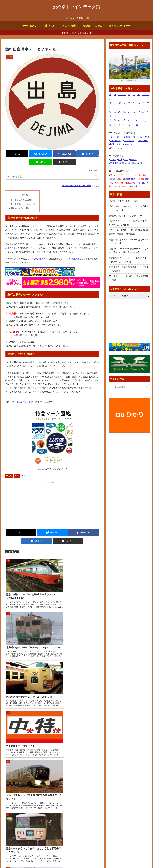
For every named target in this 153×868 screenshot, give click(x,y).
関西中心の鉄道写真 (120, 808)
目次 (19, 186)
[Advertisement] (30, 496)
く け (146, 94)
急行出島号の (76, 177)
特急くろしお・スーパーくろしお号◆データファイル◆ (129, 241)
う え (122, 94)
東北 (120, 159)
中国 (128, 163)
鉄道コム (115, 793)
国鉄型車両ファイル (120, 797)
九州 (140, 163)
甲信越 (133, 159)
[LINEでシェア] (76, 154)
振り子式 (138, 137)
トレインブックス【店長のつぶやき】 (128, 789)
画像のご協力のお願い (20, 199)
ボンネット (129, 141)
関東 (126, 159)
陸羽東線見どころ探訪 (23, 393)
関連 (126, 183)
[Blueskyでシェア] (29, 154)
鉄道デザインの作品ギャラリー (125, 804)
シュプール (143, 141)
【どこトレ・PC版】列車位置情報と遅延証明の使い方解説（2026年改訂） (129, 232)
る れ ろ (124, 125)
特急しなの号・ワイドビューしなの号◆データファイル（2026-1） (129, 260)
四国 (134, 163)
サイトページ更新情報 (68, 779)
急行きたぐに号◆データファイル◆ (126, 216)
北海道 (113, 159)
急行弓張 (12, 239)
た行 (9, 467)
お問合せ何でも (119, 859)
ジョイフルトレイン (133, 144)
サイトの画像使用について (80, 859)
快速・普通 (115, 144)
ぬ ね (122, 112)
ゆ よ (143, 120)
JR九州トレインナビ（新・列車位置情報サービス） (129, 278)
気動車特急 (115, 141)
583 (147, 137)
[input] (52, 168)
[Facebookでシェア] (44, 154)
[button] (92, 154)
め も (127, 120)
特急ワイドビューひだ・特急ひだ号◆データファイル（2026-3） (129, 223)
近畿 (122, 163)
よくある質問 (102, 859)
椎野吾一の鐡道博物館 (121, 801)
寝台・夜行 (115, 137)
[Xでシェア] (13, 154)
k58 (25, 467)
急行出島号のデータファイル (23, 196)
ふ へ (146, 112)
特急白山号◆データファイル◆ (123, 201)
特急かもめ (40, 250)
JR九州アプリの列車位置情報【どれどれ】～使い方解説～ (129, 269)
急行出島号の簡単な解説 (21, 192)
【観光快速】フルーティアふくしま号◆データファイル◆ (129, 208)
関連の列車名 (127, 179)
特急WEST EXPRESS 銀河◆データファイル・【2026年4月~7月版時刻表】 (129, 250)
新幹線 (127, 137)
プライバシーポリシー (140, 859)
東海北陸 (114, 163)
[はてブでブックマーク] (60, 154)
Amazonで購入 (46, 460)
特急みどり (76, 250)
